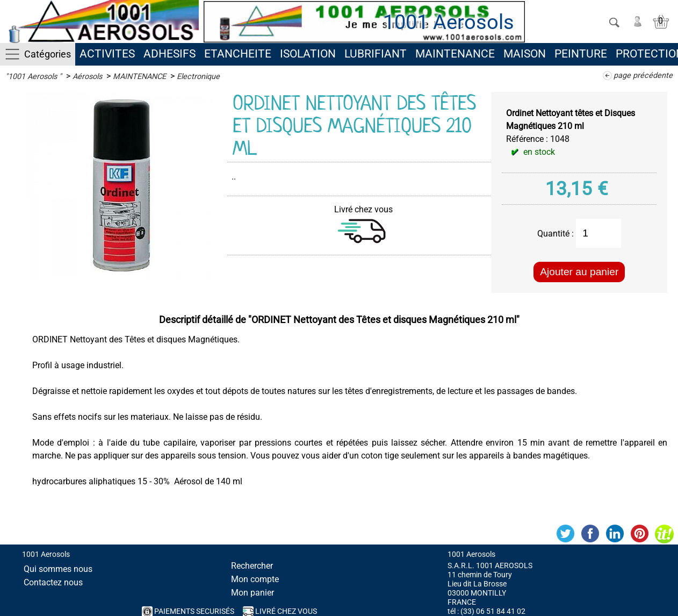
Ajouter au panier (579, 272)
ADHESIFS (170, 54)
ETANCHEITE (238, 54)
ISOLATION (308, 54)
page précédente (643, 76)
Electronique (198, 77)
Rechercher (252, 566)
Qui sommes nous (58, 569)
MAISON (525, 54)
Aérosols (87, 77)
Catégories (48, 54)
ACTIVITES (107, 54)
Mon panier (253, 593)
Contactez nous (53, 582)
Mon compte (255, 579)
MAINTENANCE (455, 54)
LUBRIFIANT (376, 54)
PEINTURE (581, 54)
